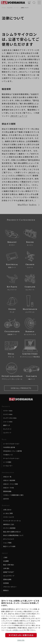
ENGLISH (21, 640)
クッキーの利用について (15, 630)
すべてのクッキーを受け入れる (21, 635)
